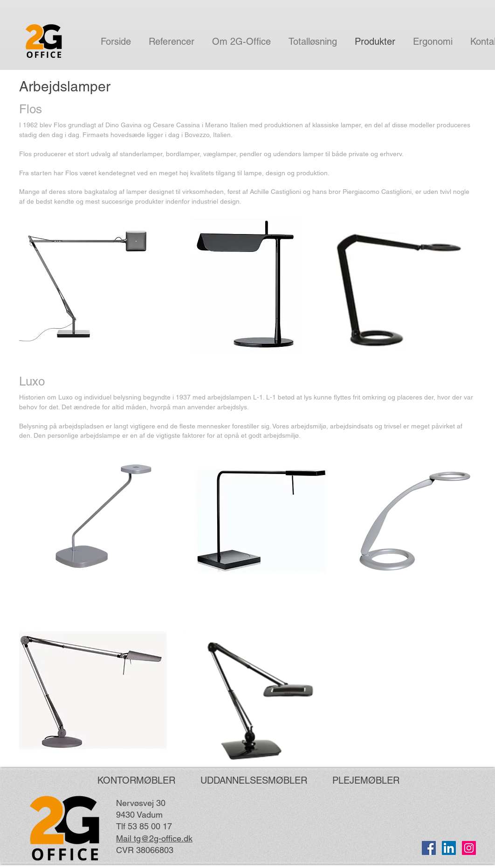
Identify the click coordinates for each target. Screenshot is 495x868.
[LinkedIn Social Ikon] (449, 848)
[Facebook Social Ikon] (429, 848)
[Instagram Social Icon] (469, 848)
